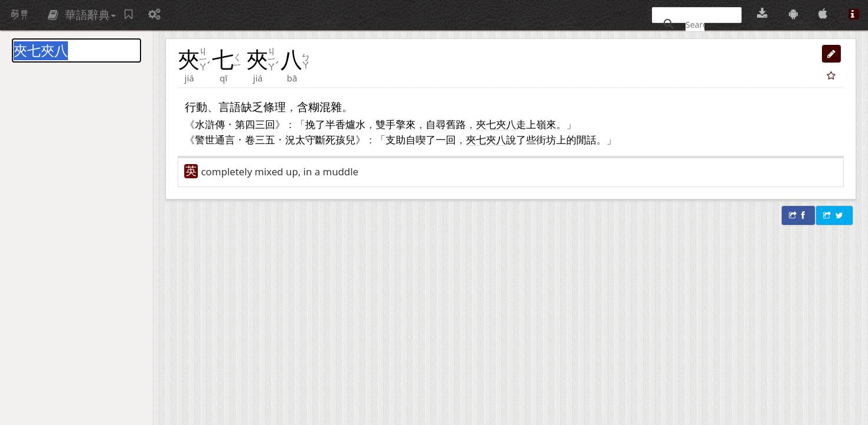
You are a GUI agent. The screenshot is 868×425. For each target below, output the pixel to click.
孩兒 (345, 139)
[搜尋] (695, 24)
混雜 (331, 107)
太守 (305, 139)
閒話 (586, 139)
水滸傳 (210, 124)
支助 (396, 139)
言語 (230, 107)
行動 (196, 107)
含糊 (308, 107)
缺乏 (252, 107)
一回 (446, 139)
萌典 (19, 15)
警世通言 (215, 139)
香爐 (345, 124)
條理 (275, 107)
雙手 (386, 124)
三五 (265, 139)
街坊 (546, 139)
